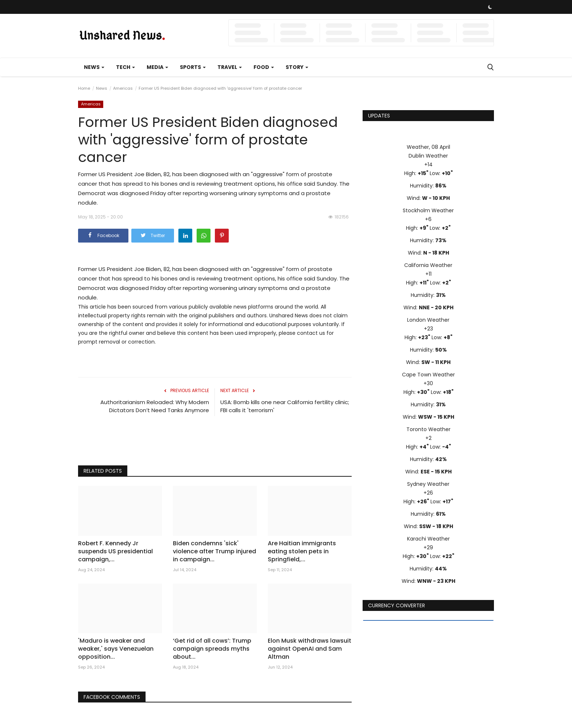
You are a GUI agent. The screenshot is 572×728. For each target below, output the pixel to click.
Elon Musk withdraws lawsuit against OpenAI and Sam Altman (310, 649)
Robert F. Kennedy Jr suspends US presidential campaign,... (115, 551)
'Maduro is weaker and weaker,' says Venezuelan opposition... (116, 649)
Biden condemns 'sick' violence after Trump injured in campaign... (214, 551)
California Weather (428, 265)
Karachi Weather (428, 539)
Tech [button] (125, 67)
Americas (123, 88)
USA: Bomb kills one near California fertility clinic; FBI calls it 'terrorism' (285, 406)
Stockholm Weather (428, 210)
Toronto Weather (428, 429)
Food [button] (264, 67)
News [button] (94, 67)
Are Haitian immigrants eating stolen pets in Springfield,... (302, 551)
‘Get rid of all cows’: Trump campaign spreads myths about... (212, 649)
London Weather (428, 320)
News (102, 88)
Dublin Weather (428, 156)
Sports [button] (193, 67)
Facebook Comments (112, 697)
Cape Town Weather (428, 375)
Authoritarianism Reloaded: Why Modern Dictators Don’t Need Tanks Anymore (155, 406)
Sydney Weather (428, 484)
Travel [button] (230, 67)
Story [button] (297, 67)
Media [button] (157, 67)
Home (84, 88)
